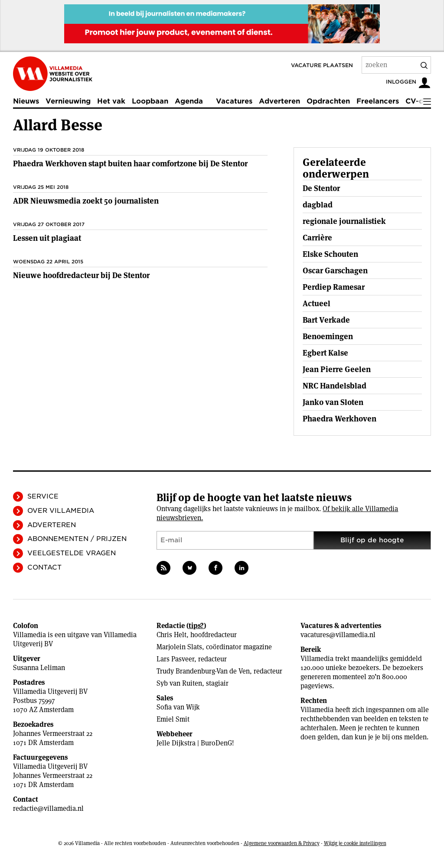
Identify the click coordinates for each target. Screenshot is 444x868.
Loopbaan (150, 101)
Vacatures (234, 101)
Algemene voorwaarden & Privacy (282, 843)
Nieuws (26, 101)
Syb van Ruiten (179, 683)
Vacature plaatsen (322, 65)
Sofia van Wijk (178, 707)
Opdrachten (328, 101)
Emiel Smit (173, 719)
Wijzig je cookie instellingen (355, 843)
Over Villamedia (61, 511)
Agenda (189, 101)
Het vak (111, 101)
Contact (44, 567)
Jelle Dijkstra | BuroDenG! (195, 743)
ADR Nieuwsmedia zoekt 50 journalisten (86, 201)
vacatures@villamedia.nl (338, 635)
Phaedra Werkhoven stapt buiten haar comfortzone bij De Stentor (130, 164)
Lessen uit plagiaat (47, 238)
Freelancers (378, 101)
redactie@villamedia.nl (48, 808)
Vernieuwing (68, 101)
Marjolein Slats (179, 647)
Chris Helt (171, 635)
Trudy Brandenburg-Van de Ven (203, 671)
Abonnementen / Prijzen (77, 539)
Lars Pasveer (175, 659)
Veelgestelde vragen (72, 553)
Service (43, 496)
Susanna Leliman (39, 668)
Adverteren (279, 101)
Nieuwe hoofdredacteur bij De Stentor (81, 275)
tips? (196, 626)
